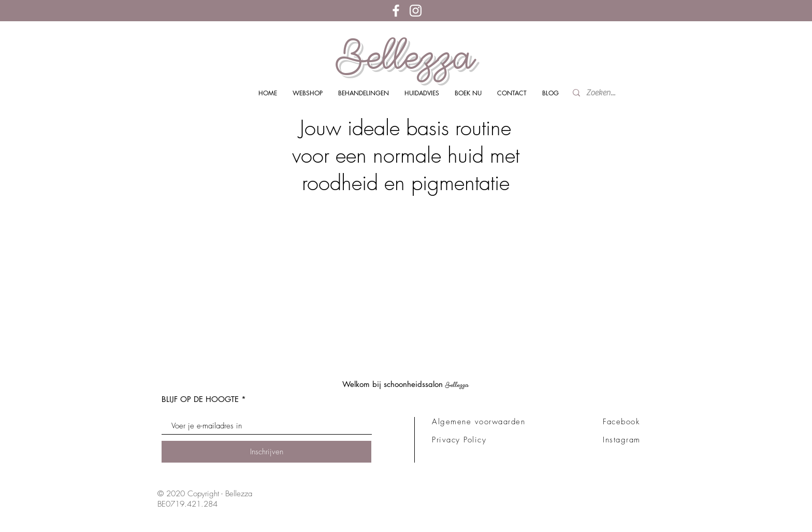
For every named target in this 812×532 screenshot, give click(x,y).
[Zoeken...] (604, 93)
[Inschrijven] (266, 452)
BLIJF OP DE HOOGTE (200, 399)
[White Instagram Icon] (416, 11)
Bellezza (405, 56)
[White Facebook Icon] (396, 11)
